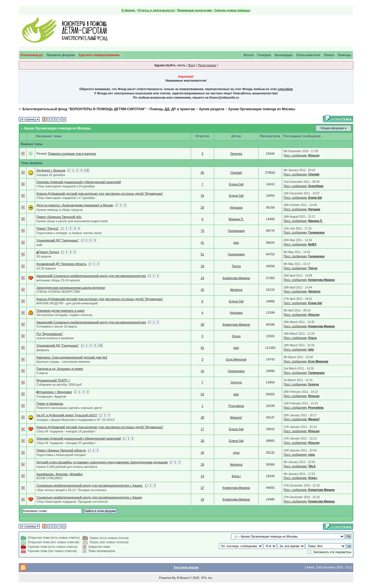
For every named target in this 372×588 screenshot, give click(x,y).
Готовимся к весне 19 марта (57, 326)
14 (202, 476)
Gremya (236, 382)
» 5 (86, 170)
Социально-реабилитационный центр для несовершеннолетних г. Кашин (89, 497)
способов (285, 89)
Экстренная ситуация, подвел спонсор (64, 315)
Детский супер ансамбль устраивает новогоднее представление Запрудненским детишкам (102, 462)
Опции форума (332, 128)
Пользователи (308, 55)
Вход (192, 65)
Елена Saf (236, 184)
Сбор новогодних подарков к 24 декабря (66, 186)
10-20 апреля (46, 268)
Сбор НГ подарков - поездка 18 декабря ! (66, 431)
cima (236, 453)
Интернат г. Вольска (51, 170)
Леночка (236, 154)
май (39, 245)
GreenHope (316, 186)
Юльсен (314, 155)
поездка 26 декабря (51, 175)
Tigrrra (236, 266)
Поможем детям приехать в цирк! (61, 311)
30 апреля (44, 256)
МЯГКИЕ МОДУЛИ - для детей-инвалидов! (67, 303)
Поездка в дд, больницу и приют (60, 369)
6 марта (42, 373)
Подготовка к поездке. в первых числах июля (69, 233)
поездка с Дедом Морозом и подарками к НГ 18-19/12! (76, 420)
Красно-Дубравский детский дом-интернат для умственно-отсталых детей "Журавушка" (100, 427)
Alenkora (236, 290)
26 (202, 453)
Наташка (236, 207)
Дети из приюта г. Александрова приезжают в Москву (75, 205)
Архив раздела (211, 109)
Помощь (344, 55)
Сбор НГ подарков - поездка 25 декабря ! (66, 443)
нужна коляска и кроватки (55, 338)
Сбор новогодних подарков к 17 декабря (66, 198)
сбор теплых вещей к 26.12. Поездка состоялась (72, 490)
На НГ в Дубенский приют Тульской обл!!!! (67, 415)
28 (202, 417)
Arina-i (236, 476)
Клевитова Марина (236, 278)
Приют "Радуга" (48, 228)
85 (202, 173)
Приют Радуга (49, 252)
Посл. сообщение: (295, 155)
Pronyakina (236, 406)
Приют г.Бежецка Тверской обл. (59, 217)
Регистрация (207, 65)
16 (202, 499)
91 (202, 348)
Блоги (249, 55)
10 (202, 290)
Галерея (264, 55)
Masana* (236, 417)
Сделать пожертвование (99, 55)
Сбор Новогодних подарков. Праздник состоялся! (72, 502)
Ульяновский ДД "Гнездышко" (58, 240)
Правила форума (61, 55)
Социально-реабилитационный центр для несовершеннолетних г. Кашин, (90, 485)
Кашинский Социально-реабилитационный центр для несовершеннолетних (91, 276)
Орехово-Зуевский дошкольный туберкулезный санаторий (79, 182)
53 (202, 394)
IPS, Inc (207, 578)
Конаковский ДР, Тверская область (62, 264)
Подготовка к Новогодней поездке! (61, 455)
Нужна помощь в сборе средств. (60, 210)
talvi (236, 243)
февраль (43, 350)
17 (202, 429)
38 (202, 324)
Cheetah (236, 173)
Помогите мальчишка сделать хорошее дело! (69, 408)
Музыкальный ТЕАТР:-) (53, 380)
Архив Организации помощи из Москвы (262, 109)
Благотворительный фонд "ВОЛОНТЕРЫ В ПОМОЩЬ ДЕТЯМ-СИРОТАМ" (84, 109)
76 (202, 231)
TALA (312, 466)
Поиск (329, 55)
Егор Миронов (236, 359)
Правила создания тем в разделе (72, 154)
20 (202, 207)
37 (202, 488)
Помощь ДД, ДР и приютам (172, 109)
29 (202, 266)
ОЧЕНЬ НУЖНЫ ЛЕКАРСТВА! (58, 292)
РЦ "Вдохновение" (50, 334)
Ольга (236, 336)
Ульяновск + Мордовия (55, 392)
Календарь (284, 55)
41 (202, 243)
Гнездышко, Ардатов (51, 396)
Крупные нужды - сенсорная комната (63, 362)
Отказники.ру (32, 55)
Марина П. (236, 219)
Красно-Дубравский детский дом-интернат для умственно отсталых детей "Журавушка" (100, 194)
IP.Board (182, 578)
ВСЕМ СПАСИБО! (50, 478)
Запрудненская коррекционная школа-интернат (71, 288)
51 (202, 254)
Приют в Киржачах (50, 404)
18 (202, 196)
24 (202, 278)
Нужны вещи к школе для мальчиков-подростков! (72, 221)
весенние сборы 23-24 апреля (58, 280)
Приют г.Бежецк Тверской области (61, 450)
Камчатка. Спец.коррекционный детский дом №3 (72, 357)
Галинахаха (236, 231)
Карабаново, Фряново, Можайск (60, 474)
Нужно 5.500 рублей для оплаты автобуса (67, 467)
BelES (312, 244)
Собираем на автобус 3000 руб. (60, 385)
